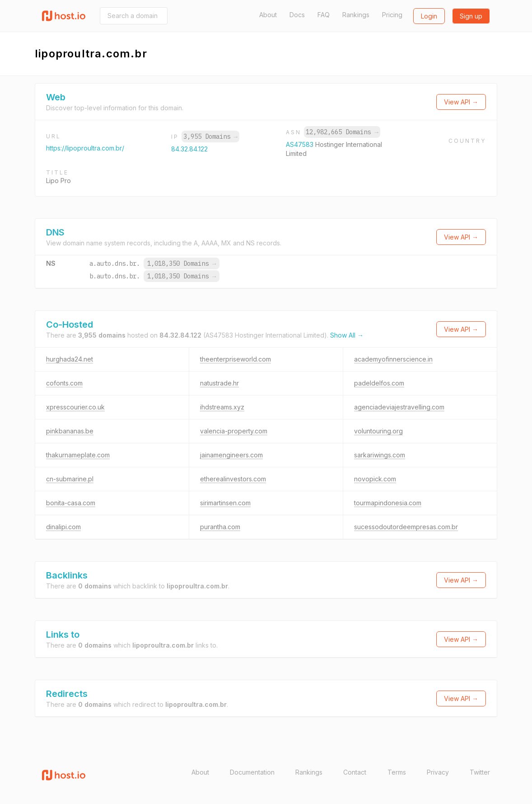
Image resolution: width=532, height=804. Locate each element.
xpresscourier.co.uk (75, 407)
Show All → (347, 335)
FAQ (324, 15)
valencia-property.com (234, 431)
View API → (461, 102)
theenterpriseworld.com (236, 359)
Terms (397, 772)
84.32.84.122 (189, 149)
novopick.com (375, 479)
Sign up (471, 16)
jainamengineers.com (231, 455)
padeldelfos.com (379, 383)
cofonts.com (64, 383)
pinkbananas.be (70, 431)
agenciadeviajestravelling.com (399, 407)
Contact (355, 772)
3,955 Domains (210, 136)
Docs (297, 15)
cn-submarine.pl (70, 479)
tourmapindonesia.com (388, 503)
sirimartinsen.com (225, 503)
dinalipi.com (63, 527)
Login (429, 16)
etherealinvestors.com (233, 479)
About (268, 15)
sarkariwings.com (380, 455)
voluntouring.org (378, 431)
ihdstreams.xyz (222, 407)
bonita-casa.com (71, 503)
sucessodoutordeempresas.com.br (406, 527)
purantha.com (220, 527)
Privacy (438, 772)
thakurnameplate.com (78, 455)
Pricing (392, 15)
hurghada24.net (70, 359)
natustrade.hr (219, 383)
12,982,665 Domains (342, 132)
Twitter (480, 772)
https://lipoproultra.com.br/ (85, 148)
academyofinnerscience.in (393, 359)
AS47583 (301, 144)
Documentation (252, 772)
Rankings (356, 15)
